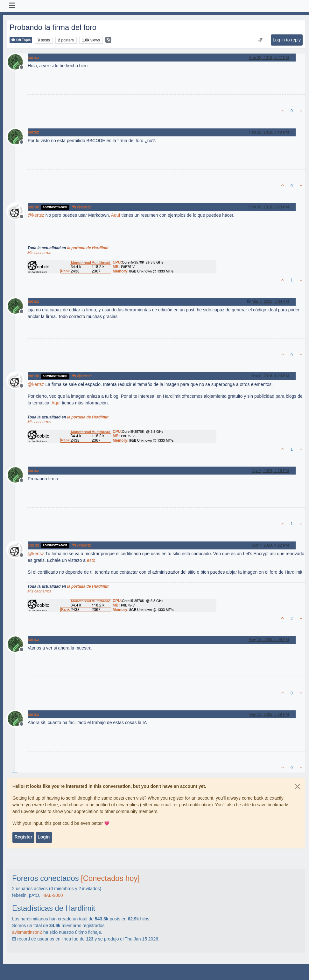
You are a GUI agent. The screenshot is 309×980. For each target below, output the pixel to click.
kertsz (33, 58)
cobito (34, 207)
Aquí (116, 215)
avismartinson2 (27, 932)
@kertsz (82, 207)
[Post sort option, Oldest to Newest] (260, 40)
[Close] (298, 787)
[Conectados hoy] (110, 878)
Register (23, 837)
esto (91, 560)
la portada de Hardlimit (88, 248)
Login (44, 837)
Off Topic (21, 40)
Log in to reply (287, 40)
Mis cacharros (39, 253)
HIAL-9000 (52, 895)
